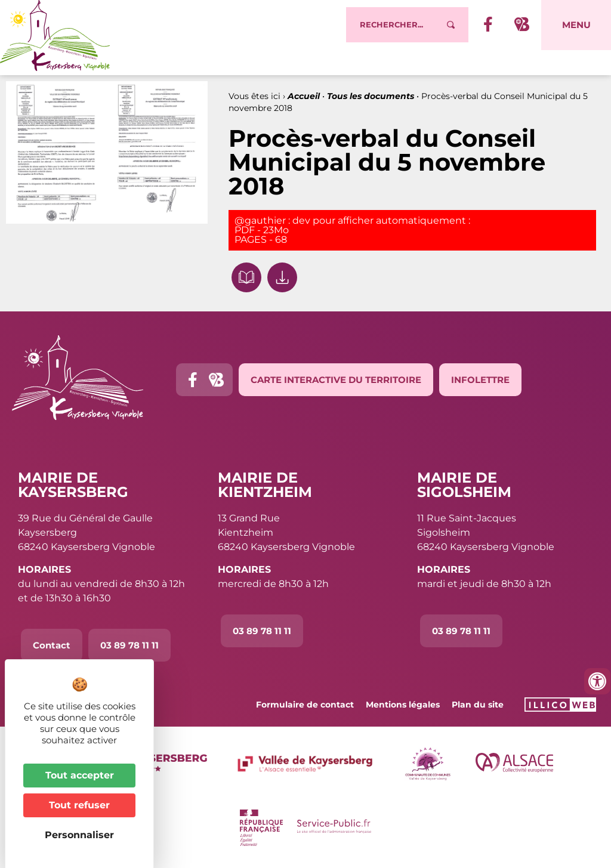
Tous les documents (371, 96)
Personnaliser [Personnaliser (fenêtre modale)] (79, 835)
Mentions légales (403, 705)
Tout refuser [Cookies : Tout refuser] (79, 805)
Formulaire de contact (305, 705)
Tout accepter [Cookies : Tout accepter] (80, 775)
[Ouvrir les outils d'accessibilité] (597, 681)
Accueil (304, 96)
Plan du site (478, 705)
